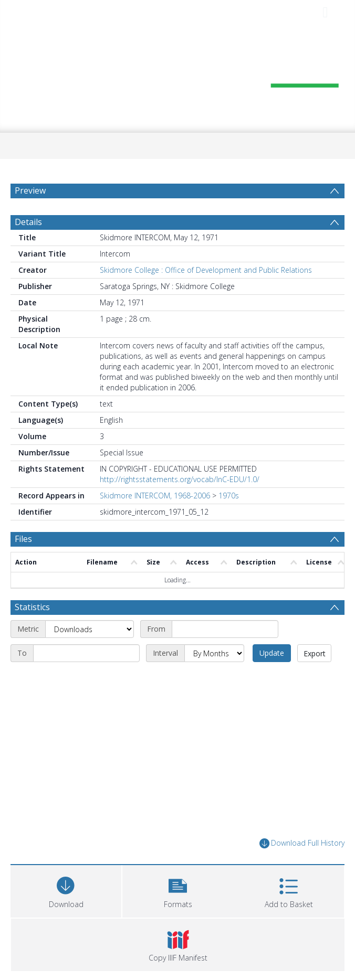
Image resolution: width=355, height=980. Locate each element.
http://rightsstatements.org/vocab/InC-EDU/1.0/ (180, 479)
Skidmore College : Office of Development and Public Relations (206, 270)
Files (23, 539)
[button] (178, 890)
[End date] (86, 653)
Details (28, 222)
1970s (229, 496)
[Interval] (214, 653)
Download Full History (302, 843)
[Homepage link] (177, 77)
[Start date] (225, 629)
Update (272, 653)
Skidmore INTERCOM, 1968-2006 (155, 496)
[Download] (66, 890)
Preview (30, 190)
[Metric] (90, 629)
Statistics (32, 607)
